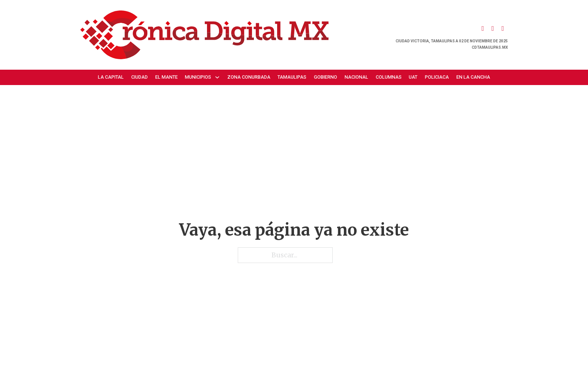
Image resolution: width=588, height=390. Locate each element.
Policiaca (437, 77)
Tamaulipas (292, 77)
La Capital (111, 77)
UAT (413, 77)
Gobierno (325, 77)
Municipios (198, 77)
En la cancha (473, 77)
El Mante (166, 77)
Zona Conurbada (249, 77)
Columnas (389, 77)
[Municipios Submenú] (219, 77)
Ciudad (139, 77)
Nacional (356, 77)
